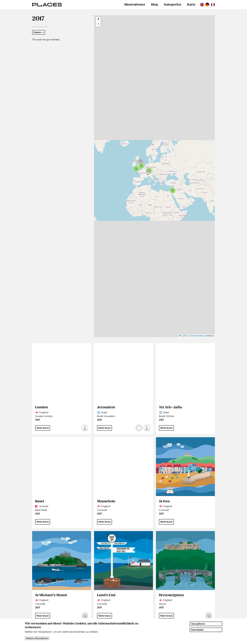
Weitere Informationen (37, 638)
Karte (191, 4)
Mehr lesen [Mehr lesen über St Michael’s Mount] (43, 616)
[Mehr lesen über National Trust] (85, 616)
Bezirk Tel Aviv (167, 416)
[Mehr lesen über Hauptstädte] (85, 428)
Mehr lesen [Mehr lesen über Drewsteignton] (166, 616)
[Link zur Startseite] (47, 5)
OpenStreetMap (197, 336)
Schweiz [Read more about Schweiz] (44, 506)
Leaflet (183, 336)
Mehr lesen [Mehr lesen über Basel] (43, 522)
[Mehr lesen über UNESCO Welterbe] (139, 428)
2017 (38, 420)
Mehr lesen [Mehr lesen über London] (43, 428)
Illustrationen (135, 4)
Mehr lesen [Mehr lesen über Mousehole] (105, 522)
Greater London (44, 416)
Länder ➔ (39, 32)
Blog (155, 4)
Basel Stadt (41, 510)
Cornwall (102, 510)
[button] (136, 169)
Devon (163, 604)
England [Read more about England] (44, 412)
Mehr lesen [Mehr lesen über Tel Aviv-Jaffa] (166, 428)
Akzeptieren (198, 624)
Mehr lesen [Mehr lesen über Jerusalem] (105, 428)
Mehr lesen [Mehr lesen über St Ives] (166, 522)
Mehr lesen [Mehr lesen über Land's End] (105, 616)
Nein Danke (197, 630)
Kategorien (173, 4)
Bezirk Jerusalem (106, 416)
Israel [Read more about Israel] (104, 412)
